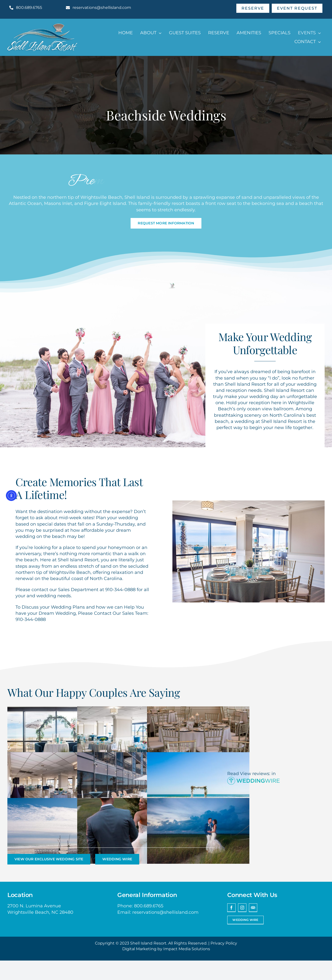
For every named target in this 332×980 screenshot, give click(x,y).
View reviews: (255, 774)
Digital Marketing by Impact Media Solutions (166, 949)
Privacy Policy (224, 943)
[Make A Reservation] (253, 8)
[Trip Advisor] (253, 908)
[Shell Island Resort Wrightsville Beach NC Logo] (42, 26)
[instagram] (242, 908)
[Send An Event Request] (297, 8)
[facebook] (231, 908)
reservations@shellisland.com (165, 912)
